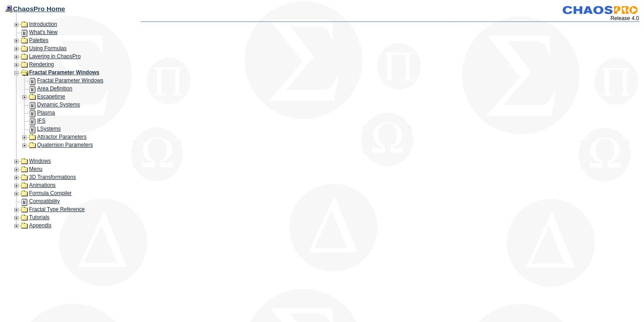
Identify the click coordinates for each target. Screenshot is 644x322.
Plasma (46, 113)
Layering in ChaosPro (55, 56)
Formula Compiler (50, 193)
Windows (40, 161)
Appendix (40, 225)
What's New (43, 32)
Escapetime (51, 97)
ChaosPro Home (39, 9)
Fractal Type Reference (57, 209)
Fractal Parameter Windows (64, 72)
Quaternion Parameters (65, 145)
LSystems (49, 129)
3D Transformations (53, 177)
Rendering (41, 64)
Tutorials (39, 217)
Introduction (43, 24)
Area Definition (55, 89)
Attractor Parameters (62, 137)
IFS (41, 121)
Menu (36, 169)
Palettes (39, 40)
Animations (42, 185)
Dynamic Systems (59, 105)
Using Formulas (48, 48)
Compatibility (44, 201)
